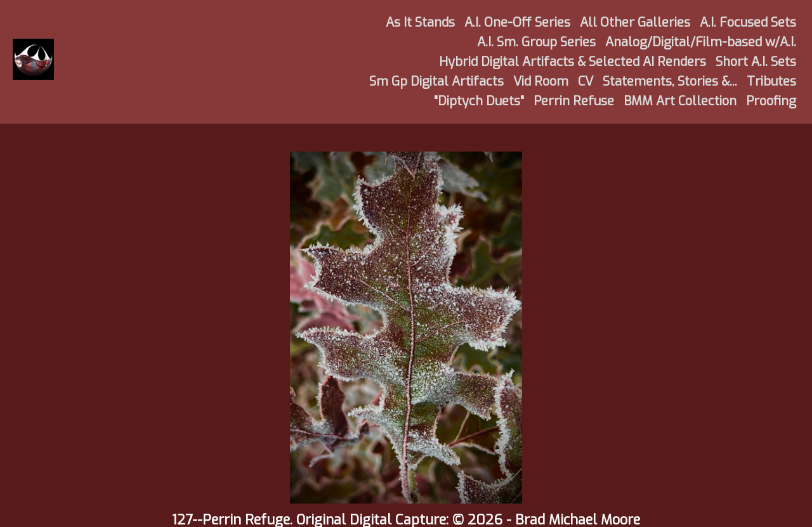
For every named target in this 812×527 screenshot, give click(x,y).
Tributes (771, 81)
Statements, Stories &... (670, 81)
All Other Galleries (635, 23)
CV (586, 81)
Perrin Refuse (574, 101)
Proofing (771, 101)
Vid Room (541, 81)
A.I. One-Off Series (517, 23)
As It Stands (420, 23)
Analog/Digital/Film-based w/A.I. (701, 42)
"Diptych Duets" (479, 101)
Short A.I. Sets (756, 62)
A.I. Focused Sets (748, 23)
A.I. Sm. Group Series (536, 42)
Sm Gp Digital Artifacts (436, 81)
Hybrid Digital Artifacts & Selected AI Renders (573, 62)
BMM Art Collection (680, 101)
